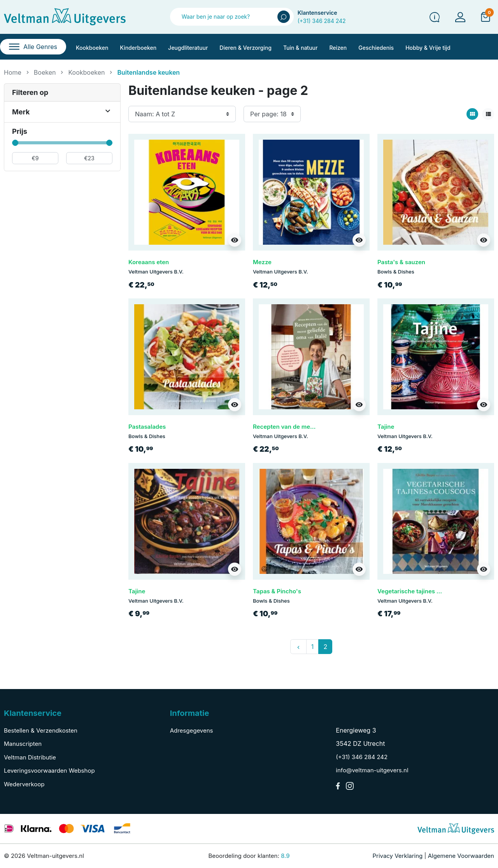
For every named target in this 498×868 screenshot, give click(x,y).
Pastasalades (147, 427)
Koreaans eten (149, 262)
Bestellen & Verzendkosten (41, 730)
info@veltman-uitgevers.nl (372, 770)
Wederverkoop (24, 784)
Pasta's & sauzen (401, 262)
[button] (486, 17)
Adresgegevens (192, 730)
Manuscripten (23, 744)
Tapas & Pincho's (277, 591)
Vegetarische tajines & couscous (423, 591)
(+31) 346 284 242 (322, 21)
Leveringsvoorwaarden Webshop (49, 771)
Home (13, 72)
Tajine (386, 427)
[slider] (15, 143)
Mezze (262, 262)
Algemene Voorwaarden (461, 856)
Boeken (45, 72)
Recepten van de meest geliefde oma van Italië (318, 427)
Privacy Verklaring (398, 856)
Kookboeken (86, 72)
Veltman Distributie (30, 757)
